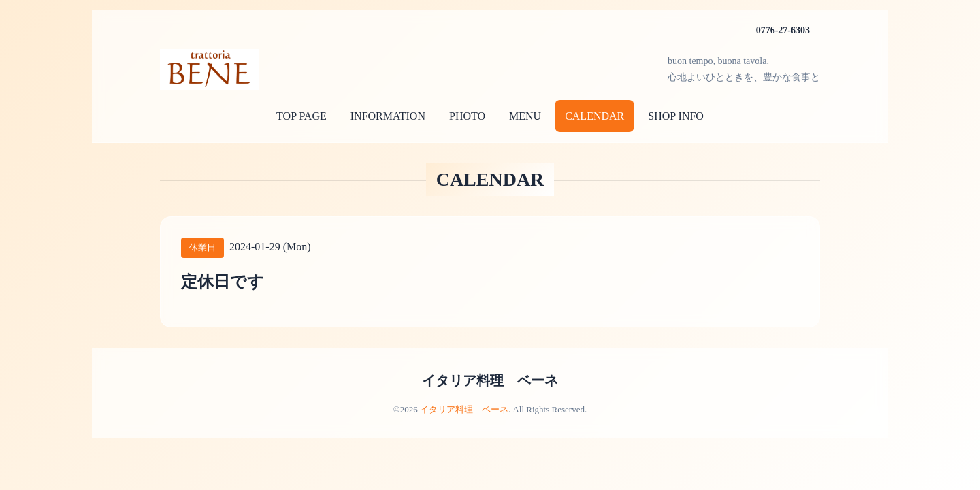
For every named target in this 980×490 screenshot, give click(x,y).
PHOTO (467, 116)
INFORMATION (388, 116)
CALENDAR (594, 116)
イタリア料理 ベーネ (490, 380)
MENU (525, 116)
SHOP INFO (676, 116)
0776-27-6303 (783, 30)
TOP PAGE (301, 116)
